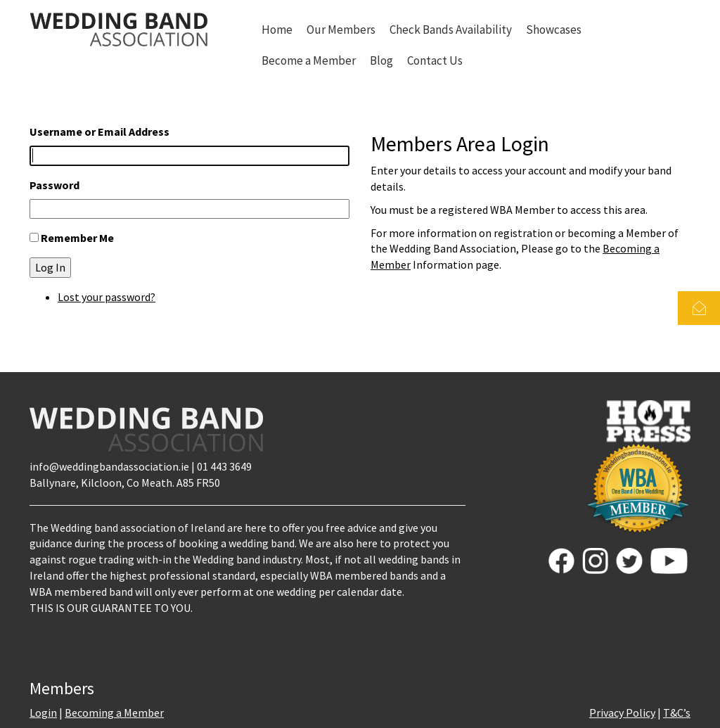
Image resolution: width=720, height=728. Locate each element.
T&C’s (677, 713)
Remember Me (77, 238)
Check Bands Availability (451, 30)
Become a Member (309, 60)
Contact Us (435, 60)
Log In (50, 267)
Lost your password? (107, 297)
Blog (381, 60)
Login (43, 713)
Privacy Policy (622, 713)
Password (54, 185)
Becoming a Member (114, 713)
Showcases (554, 30)
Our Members (341, 30)
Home (277, 30)
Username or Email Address (99, 132)
